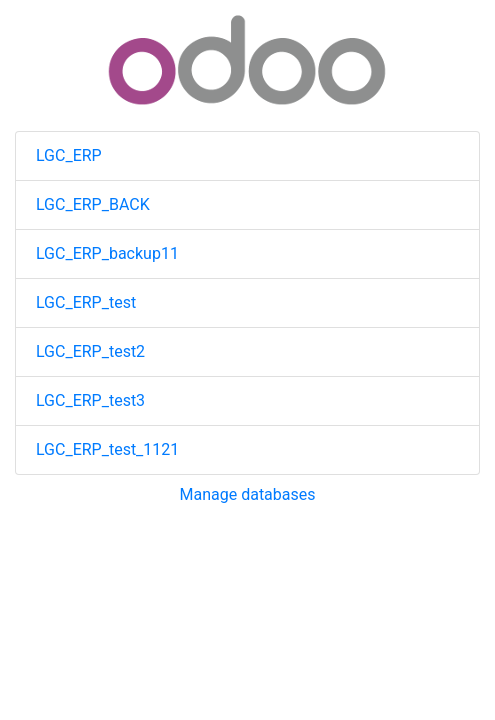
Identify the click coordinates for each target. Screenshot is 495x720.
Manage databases (248, 494)
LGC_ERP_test (86, 302)
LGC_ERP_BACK (93, 204)
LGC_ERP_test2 (90, 351)
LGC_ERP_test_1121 (107, 449)
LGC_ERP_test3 (90, 400)
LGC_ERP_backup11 (107, 253)
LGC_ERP (69, 155)
